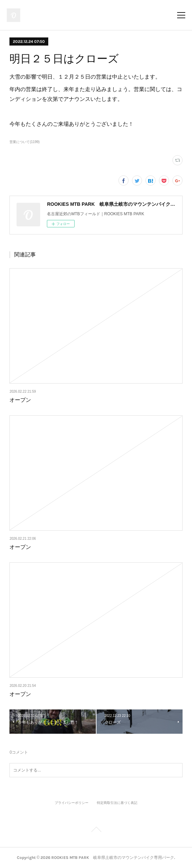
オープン (20, 400)
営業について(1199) (24, 142)
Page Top (96, 831)
